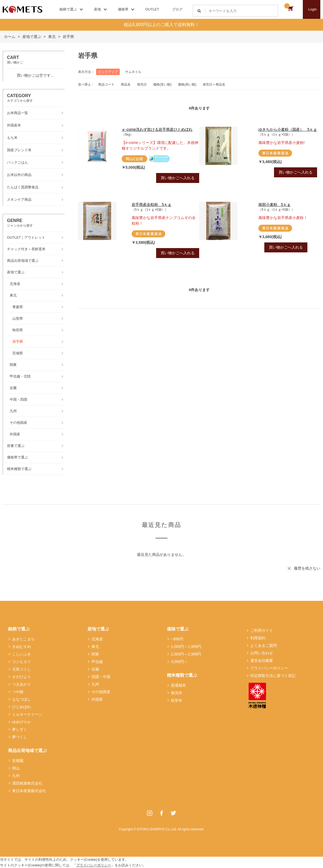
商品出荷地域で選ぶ (27, 751)
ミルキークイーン (27, 714)
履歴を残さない (307, 568)
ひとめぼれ (22, 707)
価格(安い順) (162, 84)
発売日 (142, 84)
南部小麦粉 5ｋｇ (275, 204)
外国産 (97, 699)
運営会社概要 (262, 661)
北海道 (97, 639)
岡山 (16, 768)
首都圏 (18, 761)
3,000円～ (179, 662)
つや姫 (18, 692)
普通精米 (178, 685)
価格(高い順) (187, 84)
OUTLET (152, 9)
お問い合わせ (262, 653)
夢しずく (20, 729)
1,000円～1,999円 (186, 647)
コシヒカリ (22, 662)
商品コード (106, 84)
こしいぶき (22, 654)
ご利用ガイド (262, 630)
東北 (95, 647)
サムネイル (133, 72)
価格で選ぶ (178, 629)
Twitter (173, 813)
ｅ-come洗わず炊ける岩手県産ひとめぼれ (157, 129)
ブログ (177, 9)
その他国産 (101, 692)
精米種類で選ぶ (182, 675)
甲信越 (97, 662)
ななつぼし (22, 699)
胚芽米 (177, 700)
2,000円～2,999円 (186, 654)
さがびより (22, 677)
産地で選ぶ (98, 629)
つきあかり (22, 684)
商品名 (126, 84)
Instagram (150, 813)
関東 (95, 654)
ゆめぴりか (22, 722)
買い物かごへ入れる (178, 178)
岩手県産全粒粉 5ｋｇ (152, 204)
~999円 (177, 639)
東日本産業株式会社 (29, 791)
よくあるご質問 (264, 645)
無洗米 (177, 693)
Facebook (161, 813)
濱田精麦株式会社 (27, 783)
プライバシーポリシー (269, 668)
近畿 (95, 669)
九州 (16, 776)
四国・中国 (101, 677)
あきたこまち (23, 639)
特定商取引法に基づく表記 (273, 676)
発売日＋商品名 (214, 84)
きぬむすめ (22, 647)
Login (313, 9)
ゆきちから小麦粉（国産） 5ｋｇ (288, 129)
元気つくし (22, 669)
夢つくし (20, 737)
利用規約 (258, 638)
